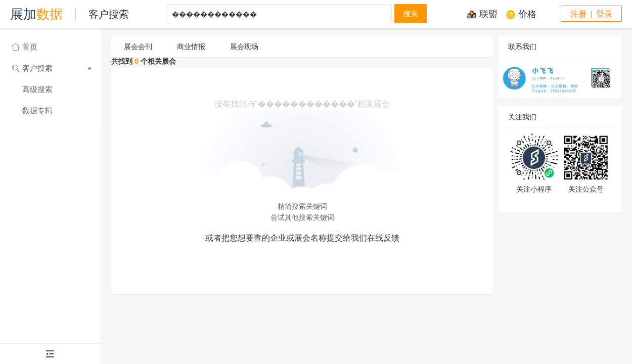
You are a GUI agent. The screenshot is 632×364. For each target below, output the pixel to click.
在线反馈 (383, 238)
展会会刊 (138, 47)
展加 (36, 14)
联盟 (482, 14)
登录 (604, 14)
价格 (521, 14)
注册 (578, 14)
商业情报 (191, 47)
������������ (279, 14)
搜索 (411, 14)
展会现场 (244, 47)
